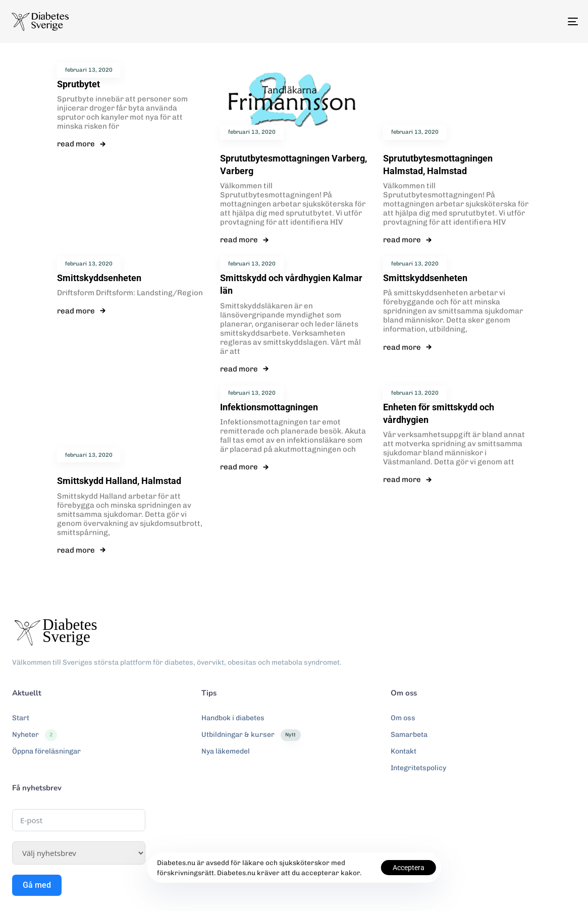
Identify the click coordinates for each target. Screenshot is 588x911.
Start (21, 718)
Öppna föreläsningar (46, 751)
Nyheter (35, 735)
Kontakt (404, 751)
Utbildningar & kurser (251, 735)
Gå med (37, 885)
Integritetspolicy (418, 768)
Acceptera (409, 868)
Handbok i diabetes (233, 718)
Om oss (403, 718)
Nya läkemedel (226, 751)
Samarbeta (409, 735)
